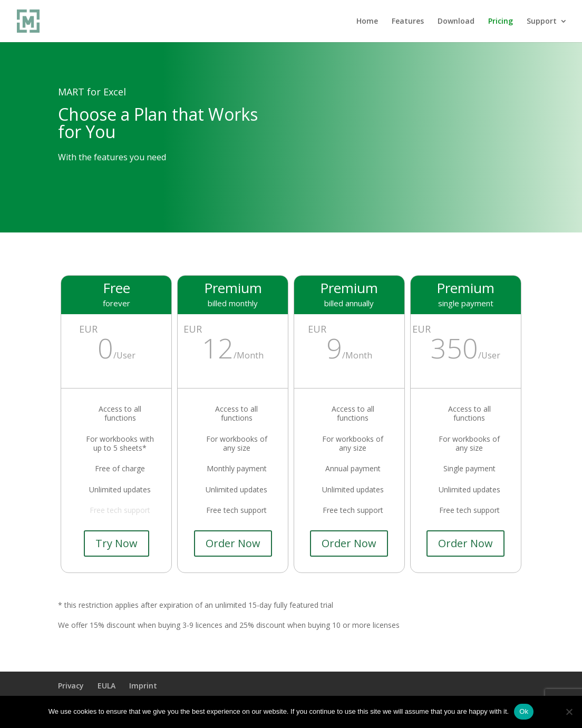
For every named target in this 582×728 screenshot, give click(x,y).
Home (367, 22)
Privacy (71, 686)
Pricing (501, 22)
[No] (569, 712)
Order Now (233, 543)
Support (542, 22)
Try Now (117, 543)
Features (408, 22)
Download (456, 22)
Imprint (143, 686)
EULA (106, 686)
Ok (524, 711)
